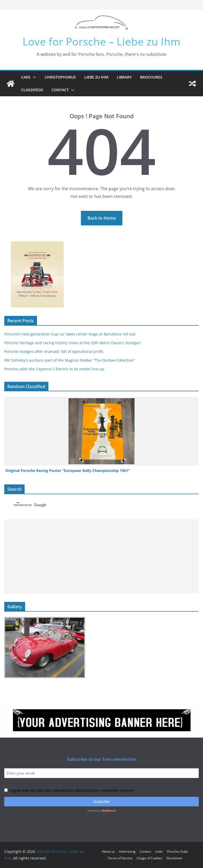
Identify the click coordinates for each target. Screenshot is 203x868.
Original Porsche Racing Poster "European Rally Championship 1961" (68, 471)
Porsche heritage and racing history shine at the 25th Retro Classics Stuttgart (73, 343)
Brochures (151, 77)
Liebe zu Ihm (96, 77)
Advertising (127, 851)
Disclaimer (174, 858)
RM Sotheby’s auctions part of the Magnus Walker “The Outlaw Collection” (70, 360)
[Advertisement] (101, 556)
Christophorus (60, 77)
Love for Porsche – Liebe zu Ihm (101, 41)
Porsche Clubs (177, 851)
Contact (60, 90)
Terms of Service (120, 858)
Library (124, 77)
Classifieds (32, 90)
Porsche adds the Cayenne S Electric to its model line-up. (55, 369)
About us (108, 851)
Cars (26, 77)
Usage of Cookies (149, 858)
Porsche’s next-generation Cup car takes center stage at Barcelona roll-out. (70, 334)
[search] (92, 505)
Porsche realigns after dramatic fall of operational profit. (54, 351)
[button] (33, 77)
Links (159, 851)
